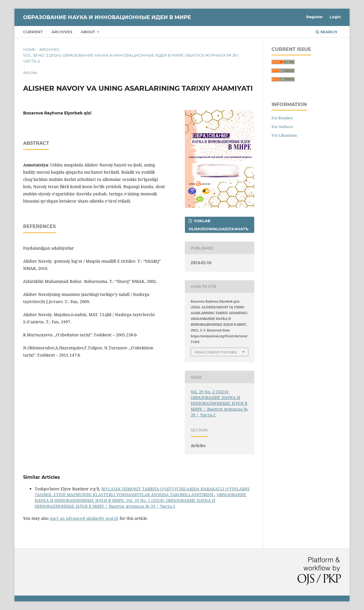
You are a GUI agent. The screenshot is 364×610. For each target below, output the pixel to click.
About (89, 32)
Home (29, 49)
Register (315, 17)
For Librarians (284, 135)
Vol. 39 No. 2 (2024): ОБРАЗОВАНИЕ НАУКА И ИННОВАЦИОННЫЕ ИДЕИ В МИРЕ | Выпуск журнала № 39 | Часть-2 (131, 58)
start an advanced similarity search (84, 518)
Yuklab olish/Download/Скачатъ (219, 225)
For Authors (282, 127)
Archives (62, 32)
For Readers (282, 118)
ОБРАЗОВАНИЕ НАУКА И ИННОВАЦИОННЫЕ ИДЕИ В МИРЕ (107, 17)
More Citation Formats (216, 352)
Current (33, 32)
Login (335, 17)
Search (326, 32)
